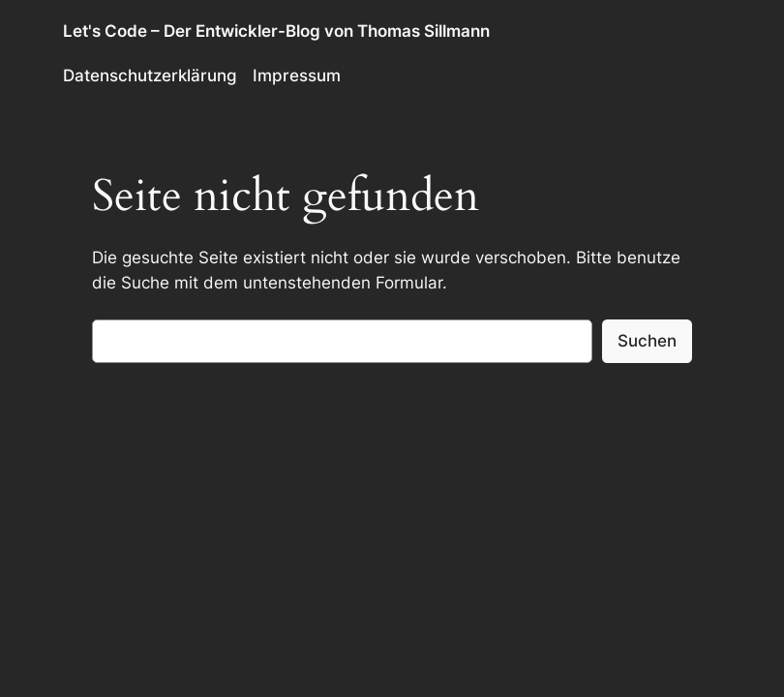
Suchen (647, 341)
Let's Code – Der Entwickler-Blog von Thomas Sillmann (276, 31)
